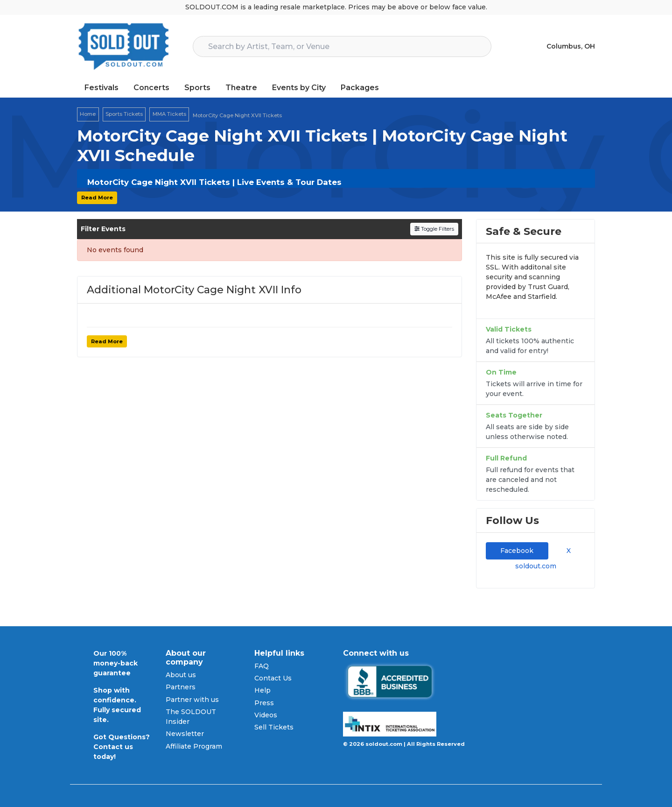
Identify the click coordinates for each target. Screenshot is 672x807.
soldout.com (536, 566)
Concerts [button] (151, 88)
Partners (181, 687)
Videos (266, 715)
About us (181, 675)
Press (264, 703)
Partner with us (192, 700)
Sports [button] (197, 88)
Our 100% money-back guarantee (115, 663)
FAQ (262, 666)
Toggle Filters (434, 229)
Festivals (101, 88)
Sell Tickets (274, 727)
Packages (360, 88)
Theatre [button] (241, 88)
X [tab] (567, 551)
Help (262, 690)
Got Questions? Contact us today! (122, 747)
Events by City (299, 88)
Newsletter (185, 734)
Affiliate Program (194, 746)
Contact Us (273, 678)
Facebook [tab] (517, 551)
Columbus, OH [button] (571, 46)
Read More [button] (97, 198)
